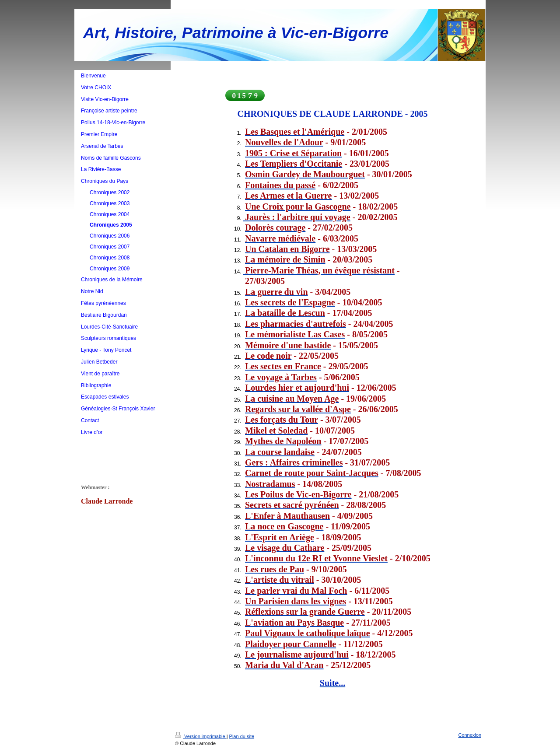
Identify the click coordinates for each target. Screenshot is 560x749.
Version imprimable (201, 736)
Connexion (470, 735)
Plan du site (242, 736)
